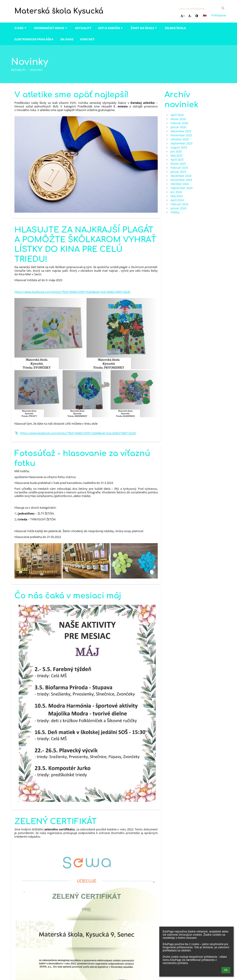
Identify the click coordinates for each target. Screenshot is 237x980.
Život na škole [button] (144, 28)
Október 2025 (180, 139)
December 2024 (181, 176)
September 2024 (181, 188)
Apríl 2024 (177, 200)
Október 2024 (180, 184)
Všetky (175, 212)
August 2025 (179, 147)
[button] (205, 15)
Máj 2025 (177, 155)
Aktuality (18, 70)
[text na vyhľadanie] (202, 9)
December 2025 (181, 131)
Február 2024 (179, 204)
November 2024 (181, 180)
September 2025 (181, 143)
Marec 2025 (178, 164)
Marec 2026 (178, 119)
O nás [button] (21, 28)
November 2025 (181, 135)
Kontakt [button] (87, 39)
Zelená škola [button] (175, 28)
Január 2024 (178, 208)
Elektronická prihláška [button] (34, 39)
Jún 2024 (176, 192)
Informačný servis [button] (51, 28)
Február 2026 (179, 123)
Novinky (36, 70)
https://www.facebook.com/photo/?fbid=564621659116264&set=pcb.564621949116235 (72, 292)
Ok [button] (226, 970)
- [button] (190, 16)
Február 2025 (179, 168)
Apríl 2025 (177, 160)
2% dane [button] (67, 39)
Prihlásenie (219, 15)
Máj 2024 (177, 196)
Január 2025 (178, 172)
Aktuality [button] (83, 28)
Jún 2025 (176, 151)
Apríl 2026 (177, 115)
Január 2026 (178, 127)
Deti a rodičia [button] (111, 28)
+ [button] (183, 16)
